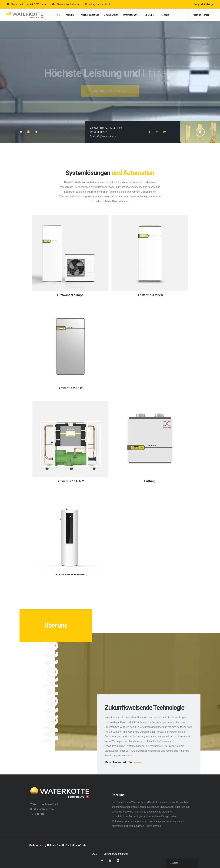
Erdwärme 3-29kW (150, 295)
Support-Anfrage (204, 4)
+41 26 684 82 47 (98, 132)
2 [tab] (29, 132)
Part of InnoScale (76, 845)
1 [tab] (21, 132)
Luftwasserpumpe (70, 295)
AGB (95, 854)
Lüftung (150, 481)
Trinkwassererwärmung (70, 574)
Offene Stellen (111, 15)
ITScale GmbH (55, 845)
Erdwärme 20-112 (70, 388)
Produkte (71, 15)
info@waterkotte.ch (106, 136)
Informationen (132, 15)
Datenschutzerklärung (116, 854)
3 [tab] (36, 132)
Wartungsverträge (90, 15)
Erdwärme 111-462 (70, 481)
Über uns (151, 15)
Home (57, 15)
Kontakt (165, 15)
